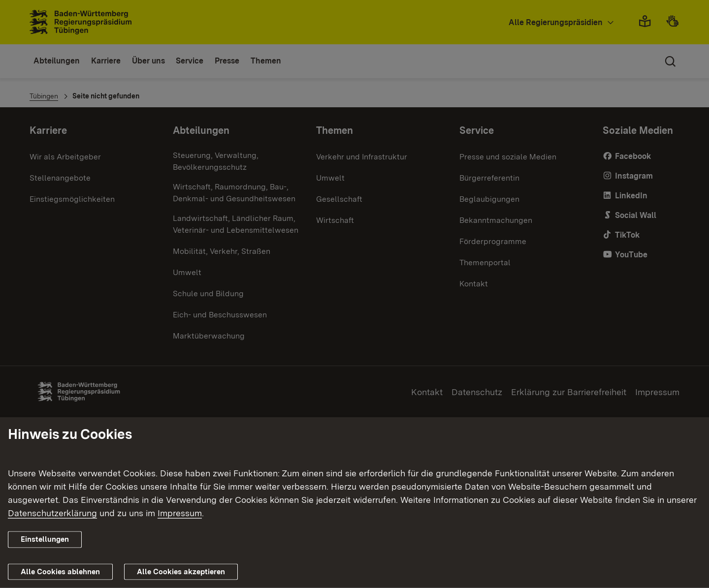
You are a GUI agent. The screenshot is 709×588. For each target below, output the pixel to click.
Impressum (180, 513)
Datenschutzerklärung (52, 513)
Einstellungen (45, 539)
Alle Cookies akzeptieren (181, 572)
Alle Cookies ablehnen (60, 572)
